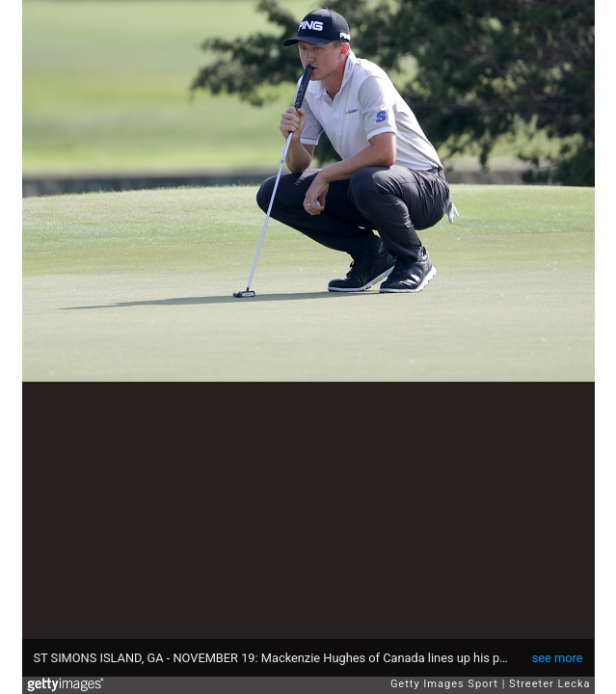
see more (558, 658)
